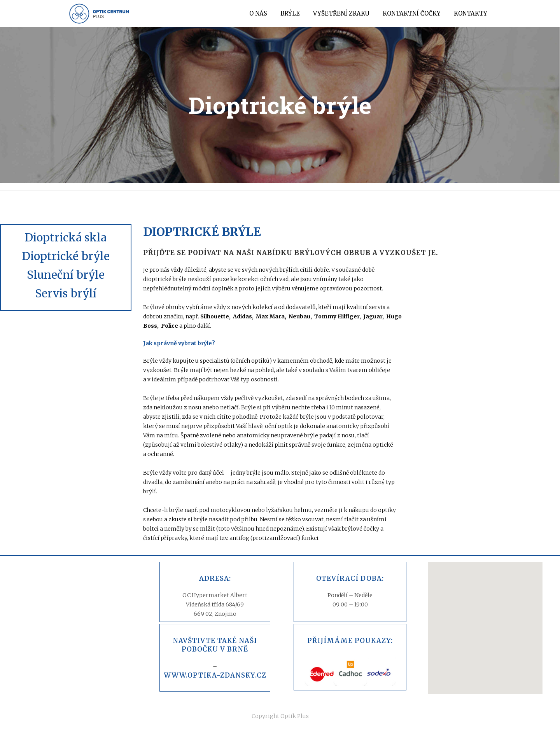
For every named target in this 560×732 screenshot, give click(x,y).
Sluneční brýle (66, 275)
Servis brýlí (66, 293)
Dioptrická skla (66, 238)
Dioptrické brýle (66, 256)
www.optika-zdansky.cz (215, 675)
